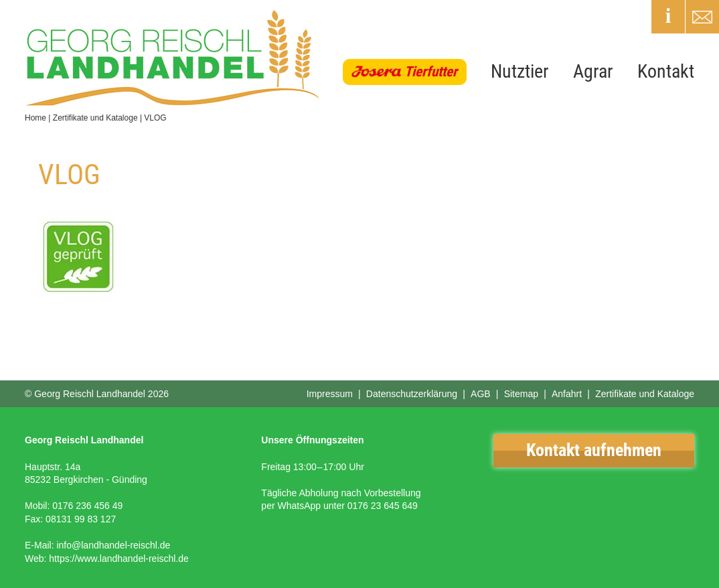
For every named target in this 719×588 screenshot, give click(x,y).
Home (35, 118)
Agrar (593, 71)
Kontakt (666, 71)
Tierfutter (431, 72)
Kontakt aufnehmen (594, 450)
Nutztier (520, 71)
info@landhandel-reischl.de (113, 545)
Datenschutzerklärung (412, 394)
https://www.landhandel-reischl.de (119, 559)
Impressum (330, 394)
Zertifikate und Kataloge (95, 118)
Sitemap (521, 394)
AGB (481, 394)
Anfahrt (567, 394)
